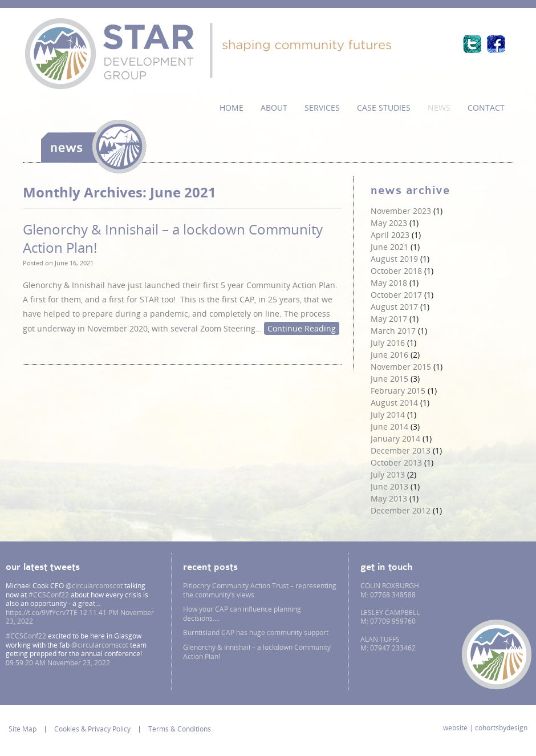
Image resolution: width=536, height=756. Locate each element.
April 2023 (390, 235)
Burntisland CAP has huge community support (256, 632)
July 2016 (388, 343)
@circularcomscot (94, 586)
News (439, 108)
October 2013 (396, 462)
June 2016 (389, 355)
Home (232, 108)
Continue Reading (302, 328)
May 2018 (389, 283)
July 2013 (388, 474)
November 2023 (401, 211)
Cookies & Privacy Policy (92, 729)
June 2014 (389, 426)
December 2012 (401, 510)
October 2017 (396, 295)
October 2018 (396, 271)
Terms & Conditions (180, 729)
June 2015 (389, 379)
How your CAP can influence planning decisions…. (242, 614)
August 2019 (394, 259)
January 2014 (395, 438)
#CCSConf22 (49, 595)
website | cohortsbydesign (485, 728)
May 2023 (389, 223)
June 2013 (389, 486)
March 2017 (393, 331)
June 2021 (389, 247)
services (322, 108)
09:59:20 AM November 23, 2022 (58, 663)
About (274, 108)
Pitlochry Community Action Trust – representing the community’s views (260, 590)
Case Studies (384, 108)
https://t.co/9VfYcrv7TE (42, 613)
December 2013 (401, 450)
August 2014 (394, 403)
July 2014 (388, 415)
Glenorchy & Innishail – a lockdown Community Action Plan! (173, 238)
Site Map (23, 729)
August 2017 (394, 307)
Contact (486, 108)
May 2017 (389, 319)
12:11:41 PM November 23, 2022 (80, 617)
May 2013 (389, 498)
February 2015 (398, 391)
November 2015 (401, 367)
